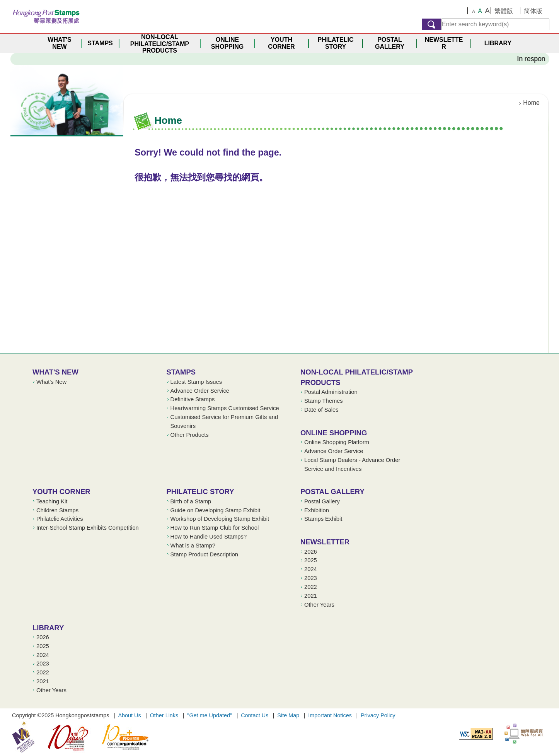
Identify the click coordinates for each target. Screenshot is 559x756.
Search (431, 24)
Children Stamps (57, 510)
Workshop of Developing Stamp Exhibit (220, 519)
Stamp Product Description (204, 554)
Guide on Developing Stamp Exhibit (216, 510)
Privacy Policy (378, 715)
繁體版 (504, 11)
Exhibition (317, 510)
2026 (311, 552)
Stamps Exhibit (323, 519)
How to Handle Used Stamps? (209, 537)
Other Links (164, 715)
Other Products (190, 435)
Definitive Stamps (193, 399)
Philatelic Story (200, 492)
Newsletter (325, 542)
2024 (311, 569)
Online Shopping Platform (337, 442)
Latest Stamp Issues (196, 382)
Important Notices (330, 715)
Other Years (319, 605)
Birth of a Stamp (191, 501)
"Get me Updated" (210, 715)
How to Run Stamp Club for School (215, 528)
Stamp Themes (324, 401)
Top (535, 341)
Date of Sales (321, 410)
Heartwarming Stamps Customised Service (225, 408)
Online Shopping (334, 433)
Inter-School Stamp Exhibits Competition (88, 528)
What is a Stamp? (193, 546)
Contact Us (255, 715)
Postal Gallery (332, 492)
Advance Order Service (200, 391)
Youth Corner (61, 492)
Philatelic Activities (60, 519)
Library (48, 628)
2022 (311, 587)
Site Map (288, 715)
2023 (311, 578)
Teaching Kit (52, 501)
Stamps (181, 372)
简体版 (533, 11)
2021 (311, 596)
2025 (311, 560)
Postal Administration (331, 392)
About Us (129, 715)
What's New (55, 372)
